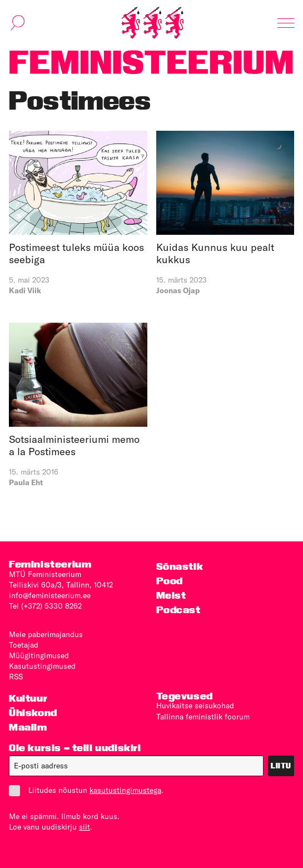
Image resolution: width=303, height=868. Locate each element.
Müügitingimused (39, 655)
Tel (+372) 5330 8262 (45, 606)
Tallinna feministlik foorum (203, 717)
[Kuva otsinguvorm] (18, 23)
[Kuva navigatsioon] (286, 23)
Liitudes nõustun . (86, 790)
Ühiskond (33, 712)
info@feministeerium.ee (50, 595)
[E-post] (136, 766)
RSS (16, 677)
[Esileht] (152, 23)
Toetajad (24, 645)
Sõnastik (180, 566)
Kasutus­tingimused (42, 666)
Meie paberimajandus (46, 634)
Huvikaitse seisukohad (195, 706)
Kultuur (28, 698)
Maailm (28, 727)
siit (85, 827)
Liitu (281, 766)
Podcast (178, 610)
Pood (170, 581)
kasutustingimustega (125, 790)
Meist (171, 595)
